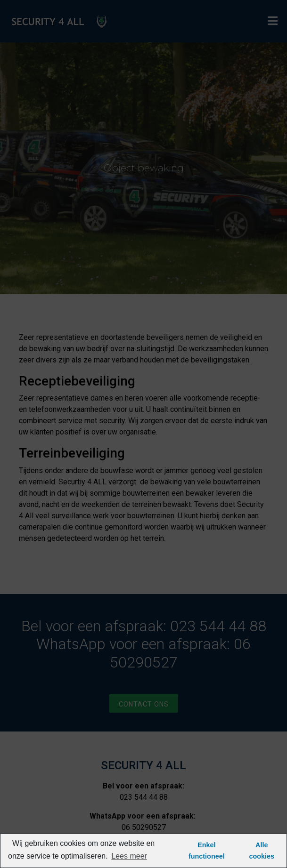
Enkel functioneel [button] (207, 851)
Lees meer (129, 856)
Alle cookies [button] (262, 851)
